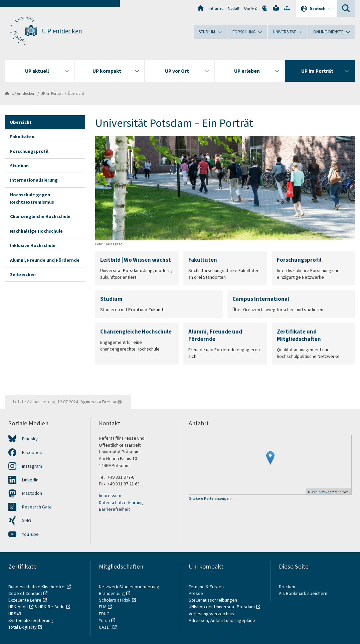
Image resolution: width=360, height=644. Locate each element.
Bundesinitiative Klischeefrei (37, 587)
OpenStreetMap (321, 492)
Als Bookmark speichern (303, 593)
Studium (19, 166)
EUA (103, 607)
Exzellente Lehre (25, 600)
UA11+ (105, 627)
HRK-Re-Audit (52, 607)
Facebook (32, 452)
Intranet (216, 8)
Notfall (233, 8)
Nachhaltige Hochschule (36, 231)
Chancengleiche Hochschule (40, 216)
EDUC (104, 614)
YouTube (30, 534)
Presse (196, 593)
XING (27, 520)
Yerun (104, 620)
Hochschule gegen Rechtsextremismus (32, 198)
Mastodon (32, 493)
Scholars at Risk (115, 600)
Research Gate (37, 507)
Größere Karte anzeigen (210, 499)
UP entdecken (62, 31)
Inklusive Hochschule (33, 245)
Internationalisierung (34, 180)
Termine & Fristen (207, 587)
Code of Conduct (25, 593)
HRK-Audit (18, 607)
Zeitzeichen (23, 274)
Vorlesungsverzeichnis (212, 614)
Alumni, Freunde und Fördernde (45, 260)
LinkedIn (30, 480)
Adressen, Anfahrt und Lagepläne (222, 620)
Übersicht (76, 93)
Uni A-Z (250, 8)
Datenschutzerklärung (121, 502)
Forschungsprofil (29, 151)
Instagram (32, 466)
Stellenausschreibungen (213, 600)
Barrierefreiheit (114, 509)
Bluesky (30, 439)
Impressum (110, 495)
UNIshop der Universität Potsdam (222, 607)
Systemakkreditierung (31, 620)
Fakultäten (22, 137)
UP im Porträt (52, 93)
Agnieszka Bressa (98, 402)
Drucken (287, 587)
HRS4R (15, 614)
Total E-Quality (23, 627)
